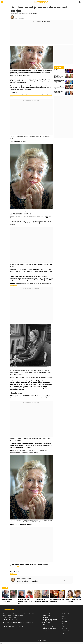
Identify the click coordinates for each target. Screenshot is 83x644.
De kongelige (66, 614)
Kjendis (16, 14)
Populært (65, 628)
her (18, 566)
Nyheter (65, 626)
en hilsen (44, 564)
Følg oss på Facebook (49, 627)
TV (63, 633)
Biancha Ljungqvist (19, 16)
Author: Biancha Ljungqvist (24, 578)
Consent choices (41, 640)
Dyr (63, 616)
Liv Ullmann (14, 573)
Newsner (12, 14)
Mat (64, 623)
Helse (64, 619)
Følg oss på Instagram (49, 629)
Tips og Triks (66, 631)
